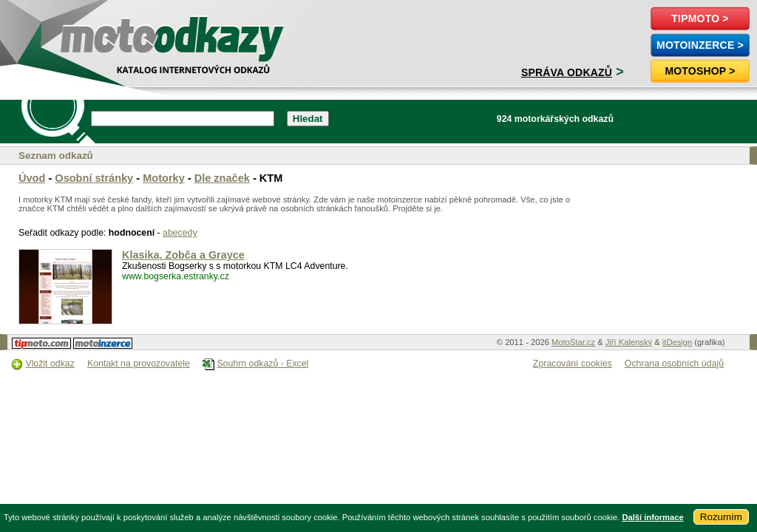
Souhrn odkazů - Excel (262, 364)
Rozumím (721, 517)
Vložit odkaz (50, 364)
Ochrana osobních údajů (674, 364)
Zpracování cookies (573, 364)
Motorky (164, 178)
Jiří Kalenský (629, 342)
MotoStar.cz (573, 342)
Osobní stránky (94, 178)
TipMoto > (700, 18)
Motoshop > (700, 71)
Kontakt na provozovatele (139, 364)
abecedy (180, 233)
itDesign (677, 342)
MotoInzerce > (700, 45)
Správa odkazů (567, 72)
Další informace (652, 517)
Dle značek (222, 178)
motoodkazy (92, 34)
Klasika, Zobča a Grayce (183, 255)
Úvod (32, 178)
